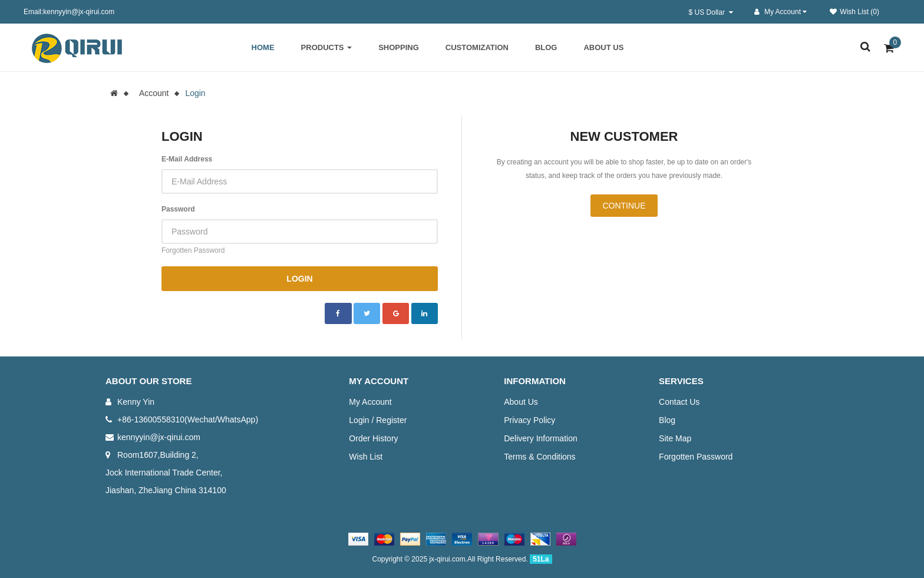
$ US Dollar (711, 12)
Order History (373, 438)
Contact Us (679, 402)
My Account (370, 402)
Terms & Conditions (539, 457)
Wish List (366, 457)
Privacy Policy (529, 420)
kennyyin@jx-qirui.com (159, 437)
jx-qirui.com (447, 559)
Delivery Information (541, 438)
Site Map (675, 438)
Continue (624, 206)
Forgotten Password (193, 250)
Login (195, 93)
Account (154, 93)
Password (178, 209)
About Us (521, 402)
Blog (667, 420)
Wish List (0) (854, 12)
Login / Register (378, 420)
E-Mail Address (187, 159)
